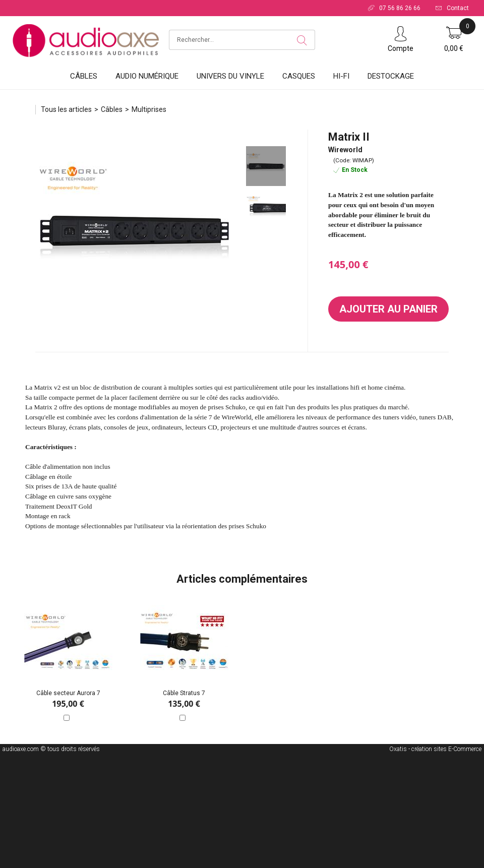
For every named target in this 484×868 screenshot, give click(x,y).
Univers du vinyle (230, 76)
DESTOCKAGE (391, 76)
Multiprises (149, 109)
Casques (299, 76)
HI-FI (341, 76)
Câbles (84, 76)
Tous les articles (66, 109)
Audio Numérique (147, 76)
